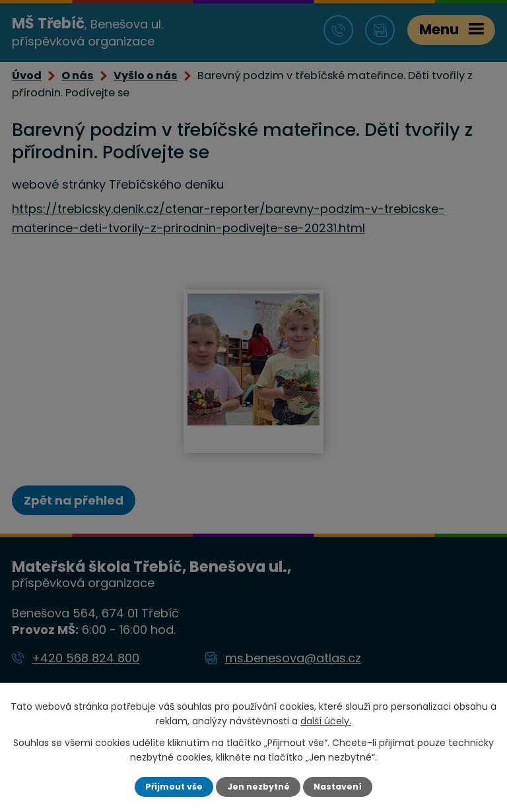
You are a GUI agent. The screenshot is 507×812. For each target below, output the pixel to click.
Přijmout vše (174, 787)
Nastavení (338, 787)
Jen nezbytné (258, 787)
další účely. (326, 721)
